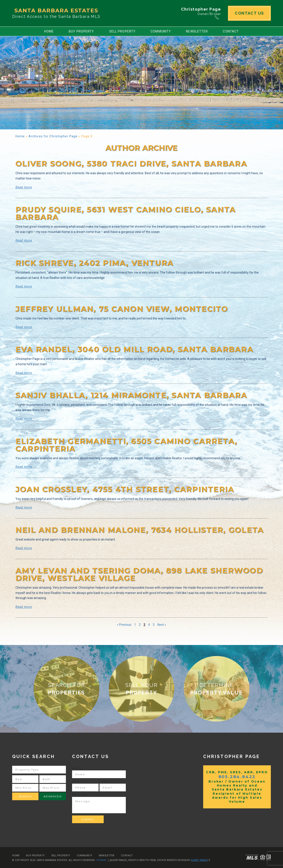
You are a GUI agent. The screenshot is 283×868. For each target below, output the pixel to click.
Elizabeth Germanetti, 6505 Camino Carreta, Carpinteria (126, 445)
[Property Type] (39, 770)
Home (49, 31)
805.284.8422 (237, 777)
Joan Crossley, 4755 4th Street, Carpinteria (125, 489)
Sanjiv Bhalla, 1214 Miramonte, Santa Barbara (131, 395)
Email (104, 781)
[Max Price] (53, 788)
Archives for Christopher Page (53, 136)
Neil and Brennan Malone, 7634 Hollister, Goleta (140, 530)
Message (79, 794)
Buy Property (81, 31)
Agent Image (199, 860)
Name (77, 768)
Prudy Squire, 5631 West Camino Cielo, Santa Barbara (126, 213)
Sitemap (102, 860)
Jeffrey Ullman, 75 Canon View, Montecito (122, 309)
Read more (24, 187)
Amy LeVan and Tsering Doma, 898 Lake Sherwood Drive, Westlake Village (139, 574)
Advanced (53, 796)
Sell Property (122, 31)
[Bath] (53, 779)
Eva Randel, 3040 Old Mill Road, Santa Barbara (134, 349)
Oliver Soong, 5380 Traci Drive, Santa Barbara (131, 164)
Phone (77, 781)
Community (161, 31)
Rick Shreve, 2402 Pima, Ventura (95, 263)
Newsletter (197, 31)
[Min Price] (25, 788)
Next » (162, 625)
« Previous (124, 625)
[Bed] (25, 779)
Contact (231, 31)
